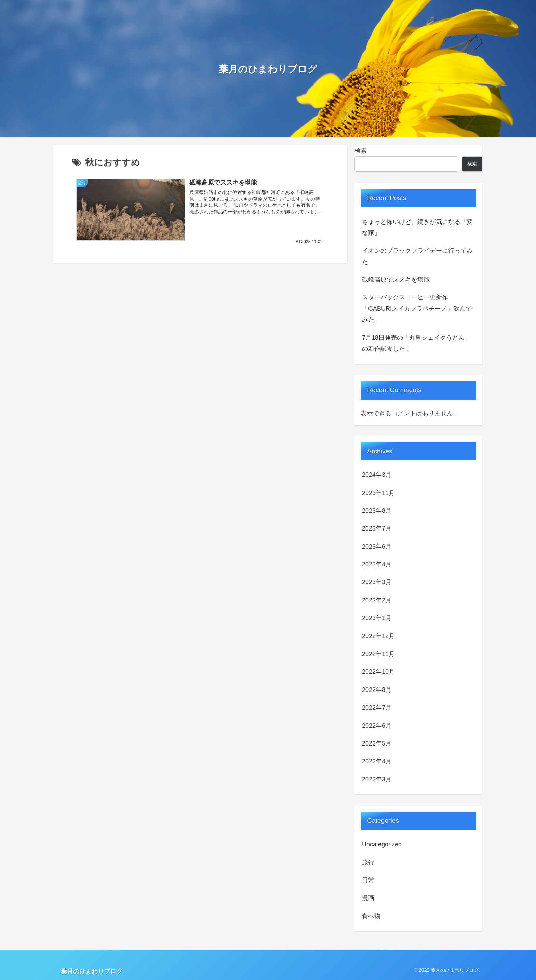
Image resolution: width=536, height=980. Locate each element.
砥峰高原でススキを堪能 (396, 280)
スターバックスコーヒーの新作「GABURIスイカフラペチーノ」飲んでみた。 (417, 308)
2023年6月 (377, 547)
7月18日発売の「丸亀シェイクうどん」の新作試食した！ (416, 343)
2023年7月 (377, 528)
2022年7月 (377, 708)
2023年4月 (377, 564)
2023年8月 (377, 511)
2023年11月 (378, 493)
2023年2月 (377, 600)
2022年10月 (378, 672)
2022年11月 (378, 654)
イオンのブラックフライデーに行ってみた (417, 256)
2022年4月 (377, 761)
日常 (368, 880)
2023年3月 (377, 582)
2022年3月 (377, 779)
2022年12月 (378, 636)
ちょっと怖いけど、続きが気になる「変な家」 (417, 227)
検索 (361, 151)
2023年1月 (377, 618)
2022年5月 (377, 743)
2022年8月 (377, 690)
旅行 (368, 862)
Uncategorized (382, 844)
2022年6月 (377, 726)
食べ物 (371, 916)
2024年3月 (377, 475)
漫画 (368, 898)
